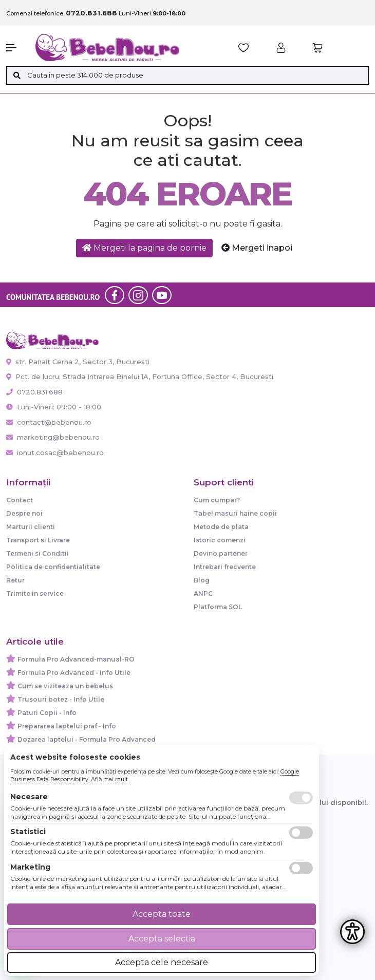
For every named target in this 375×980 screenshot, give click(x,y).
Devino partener (221, 553)
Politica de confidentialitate (53, 567)
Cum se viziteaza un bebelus (65, 686)
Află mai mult (109, 779)
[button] (16, 48)
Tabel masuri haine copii (235, 513)
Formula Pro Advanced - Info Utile (74, 673)
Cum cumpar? (217, 500)
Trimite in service (35, 593)
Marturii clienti (31, 527)
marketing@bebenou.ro (53, 437)
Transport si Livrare (38, 540)
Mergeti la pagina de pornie (144, 248)
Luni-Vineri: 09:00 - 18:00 (54, 407)
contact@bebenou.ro (49, 422)
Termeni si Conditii (38, 553)
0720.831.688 (34, 392)
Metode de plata (221, 527)
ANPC (203, 593)
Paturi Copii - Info (47, 713)
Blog (202, 580)
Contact (20, 500)
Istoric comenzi (220, 540)
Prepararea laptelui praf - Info (67, 726)
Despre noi (24, 513)
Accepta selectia (162, 939)
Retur (15, 580)
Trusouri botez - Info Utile (61, 699)
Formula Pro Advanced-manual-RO (76, 659)
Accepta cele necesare (162, 962)
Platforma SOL (218, 607)
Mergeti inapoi (257, 248)
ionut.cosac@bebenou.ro (55, 453)
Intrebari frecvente (225, 567)
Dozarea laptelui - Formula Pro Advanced (87, 739)
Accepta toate (162, 914)
